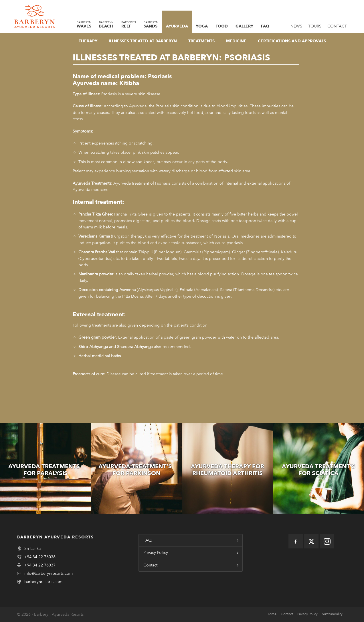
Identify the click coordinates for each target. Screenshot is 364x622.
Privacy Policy (156, 553)
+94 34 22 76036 (40, 557)
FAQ (148, 540)
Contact (150, 565)
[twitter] (311, 541)
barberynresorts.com (43, 582)
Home (272, 614)
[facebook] (296, 541)
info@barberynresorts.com (49, 573)
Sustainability (332, 614)
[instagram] (327, 541)
